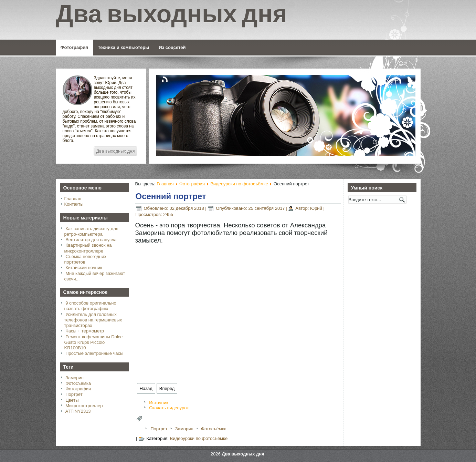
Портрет (74, 394)
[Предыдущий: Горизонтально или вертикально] (146, 388)
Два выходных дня (116, 151)
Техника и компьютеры (123, 47)
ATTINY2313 (78, 411)
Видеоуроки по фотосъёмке (239, 184)
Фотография (74, 47)
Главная (73, 199)
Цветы (72, 400)
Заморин (75, 378)
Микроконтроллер (84, 406)
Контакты (74, 204)
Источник (159, 403)
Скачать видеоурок (169, 408)
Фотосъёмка (78, 383)
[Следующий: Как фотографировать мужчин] (167, 388)
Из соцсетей (172, 47)
